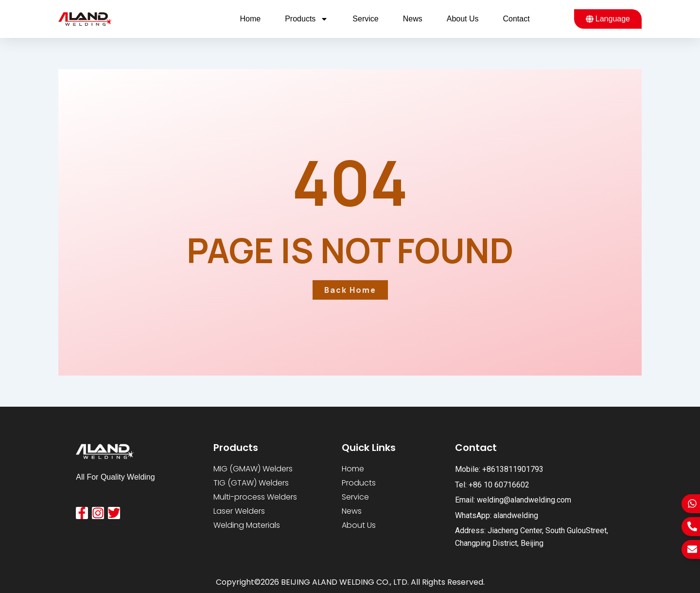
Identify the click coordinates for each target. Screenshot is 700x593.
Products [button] (306, 19)
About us (463, 19)
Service (365, 19)
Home (251, 19)
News (413, 19)
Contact (516, 19)
